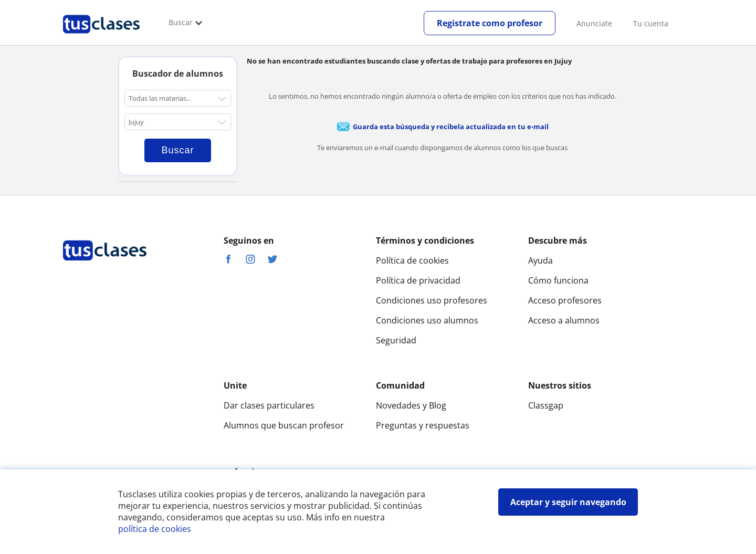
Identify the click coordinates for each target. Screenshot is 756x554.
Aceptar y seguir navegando (568, 502)
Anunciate (594, 23)
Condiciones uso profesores (432, 300)
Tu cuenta (651, 23)
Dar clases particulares (269, 405)
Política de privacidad (418, 280)
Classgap (546, 405)
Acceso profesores (565, 300)
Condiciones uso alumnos (427, 320)
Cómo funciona (558, 280)
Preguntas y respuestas (423, 425)
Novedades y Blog (411, 405)
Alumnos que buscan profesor (284, 425)
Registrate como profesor (490, 23)
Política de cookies (412, 260)
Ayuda (540, 260)
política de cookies (155, 529)
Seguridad (396, 340)
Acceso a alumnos (564, 320)
